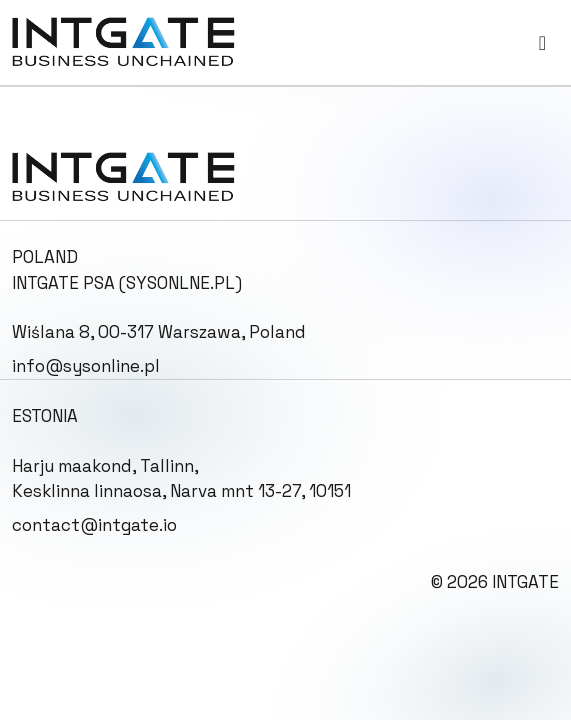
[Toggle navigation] (542, 42)
